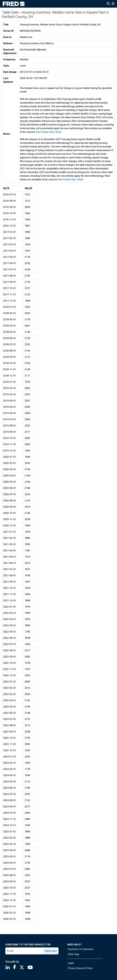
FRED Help (73, 954)
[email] (24, 951)
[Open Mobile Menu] (113, 4)
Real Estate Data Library (49, 132)
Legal (71, 963)
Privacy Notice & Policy (80, 968)
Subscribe (51, 951)
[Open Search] (108, 4)
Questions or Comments (81, 949)
